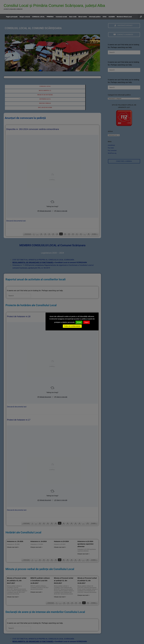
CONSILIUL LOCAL (38, 17)
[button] (141, 17)
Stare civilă (73, 17)
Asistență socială (61, 17)
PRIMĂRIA (50, 17)
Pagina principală (12, 17)
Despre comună (25, 17)
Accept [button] (79, 322)
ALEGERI (112, 17)
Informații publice (95, 17)
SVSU (105, 17)
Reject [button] (87, 322)
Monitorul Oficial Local (124, 17)
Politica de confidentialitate (72, 326)
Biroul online (83, 17)
